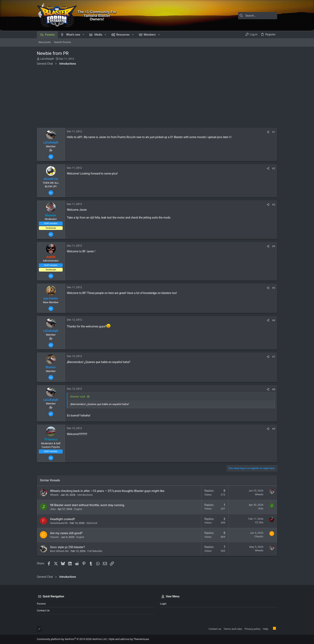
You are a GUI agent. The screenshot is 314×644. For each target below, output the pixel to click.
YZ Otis (259, 522)
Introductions (85, 495)
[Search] (252, 16)
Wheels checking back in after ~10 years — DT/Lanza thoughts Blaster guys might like (107, 491)
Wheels (54, 495)
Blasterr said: (78, 397)
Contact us (43, 610)
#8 (274, 389)
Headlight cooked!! (62, 519)
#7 (274, 357)
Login (163, 604)
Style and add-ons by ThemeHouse (129, 639)
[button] (83, 35)
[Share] (268, 132)
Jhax (53, 509)
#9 (274, 429)
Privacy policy (252, 629)
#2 (274, 168)
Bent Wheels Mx (59, 551)
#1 (274, 132)
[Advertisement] (157, 98)
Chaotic (54, 537)
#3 (274, 205)
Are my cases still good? (66, 533)
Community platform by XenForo (72, 639)
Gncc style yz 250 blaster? (67, 547)
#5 (274, 288)
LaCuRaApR (47, 59)
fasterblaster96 (59, 523)
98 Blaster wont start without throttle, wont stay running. (88, 505)
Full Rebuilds (95, 551)
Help (265, 629)
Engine (78, 509)
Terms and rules (233, 629)
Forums (41, 604)
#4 (274, 246)
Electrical (92, 523)
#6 (274, 320)
